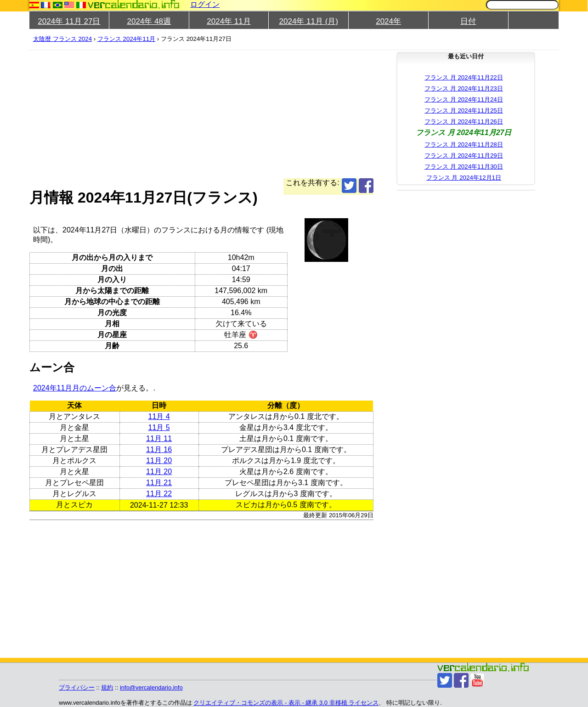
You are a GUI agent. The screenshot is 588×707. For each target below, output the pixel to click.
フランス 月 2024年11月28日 (464, 144)
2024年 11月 (229, 21)
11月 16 (159, 450)
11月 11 (159, 438)
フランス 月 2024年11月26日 (464, 122)
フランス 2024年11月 (126, 39)
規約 (107, 687)
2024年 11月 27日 (69, 21)
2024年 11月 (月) (309, 21)
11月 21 (159, 483)
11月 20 (159, 461)
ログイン (205, 4)
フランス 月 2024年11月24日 (464, 99)
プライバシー (77, 687)
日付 (468, 21)
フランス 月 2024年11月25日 (464, 110)
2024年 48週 (149, 21)
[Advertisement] (201, 114)
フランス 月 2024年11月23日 (464, 88)
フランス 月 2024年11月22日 (464, 77)
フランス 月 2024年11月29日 (464, 156)
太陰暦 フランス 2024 (62, 39)
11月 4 (159, 416)
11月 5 (159, 427)
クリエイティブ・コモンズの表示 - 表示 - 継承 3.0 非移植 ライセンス (286, 703)
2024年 (388, 21)
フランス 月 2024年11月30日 (464, 167)
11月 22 (159, 494)
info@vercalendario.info (151, 687)
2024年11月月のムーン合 (75, 388)
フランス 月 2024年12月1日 (464, 178)
